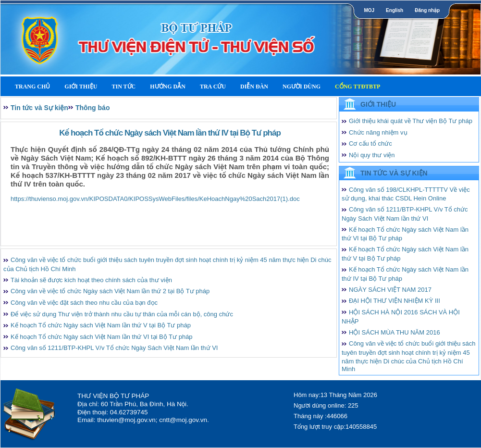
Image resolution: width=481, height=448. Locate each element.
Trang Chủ (32, 87)
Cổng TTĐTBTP (358, 87)
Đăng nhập (427, 10)
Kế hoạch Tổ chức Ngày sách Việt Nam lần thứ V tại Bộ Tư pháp (101, 325)
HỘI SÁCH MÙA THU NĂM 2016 (395, 332)
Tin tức (123, 87)
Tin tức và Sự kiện (39, 108)
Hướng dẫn (168, 87)
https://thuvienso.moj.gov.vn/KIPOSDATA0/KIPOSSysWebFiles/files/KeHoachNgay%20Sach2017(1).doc (155, 199)
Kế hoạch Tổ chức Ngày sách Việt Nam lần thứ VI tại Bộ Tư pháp (102, 337)
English (395, 10)
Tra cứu (213, 87)
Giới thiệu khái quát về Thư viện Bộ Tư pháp (411, 121)
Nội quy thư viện (372, 155)
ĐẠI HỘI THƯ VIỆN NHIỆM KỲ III (395, 301)
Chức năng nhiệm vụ (378, 132)
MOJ (369, 10)
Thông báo (93, 108)
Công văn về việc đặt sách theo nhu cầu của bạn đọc (84, 303)
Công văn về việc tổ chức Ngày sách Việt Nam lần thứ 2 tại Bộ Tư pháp (110, 291)
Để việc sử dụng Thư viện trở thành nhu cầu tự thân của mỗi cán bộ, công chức (122, 314)
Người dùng (302, 87)
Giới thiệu (81, 87)
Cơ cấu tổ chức (370, 143)
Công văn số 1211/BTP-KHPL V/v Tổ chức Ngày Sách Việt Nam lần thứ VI (114, 348)
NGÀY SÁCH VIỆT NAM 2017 (390, 290)
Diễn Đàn (254, 87)
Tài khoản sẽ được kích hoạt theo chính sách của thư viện (91, 280)
